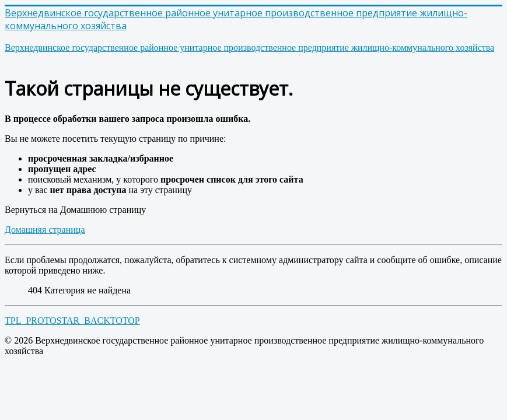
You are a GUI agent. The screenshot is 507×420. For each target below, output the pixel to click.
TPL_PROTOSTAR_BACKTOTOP (72, 321)
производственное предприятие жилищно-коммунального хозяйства (249, 48)
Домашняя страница (45, 230)
